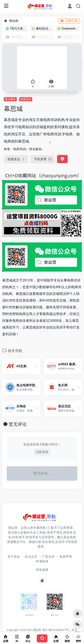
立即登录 (42, 452)
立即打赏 (69, 21)
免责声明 (66, 557)
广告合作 (48, 557)
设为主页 (31, 557)
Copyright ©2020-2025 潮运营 (24, 630)
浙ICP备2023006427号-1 (56, 630)
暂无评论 (18, 424)
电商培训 (26, 99)
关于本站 (14, 557)
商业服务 (10, 99)
